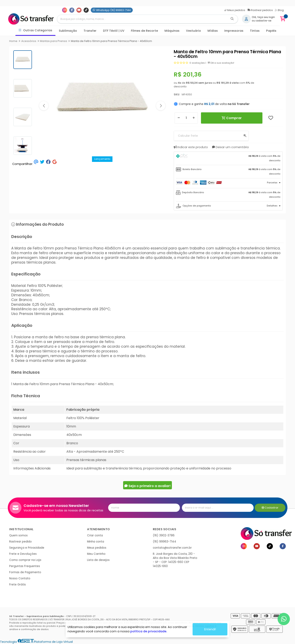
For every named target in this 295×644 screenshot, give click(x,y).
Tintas (255, 31)
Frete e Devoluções (23, 554)
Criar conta (95, 535)
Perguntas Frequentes (25, 566)
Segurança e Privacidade (27, 548)
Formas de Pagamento (25, 572)
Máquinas (172, 31)
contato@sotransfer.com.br (172, 548)
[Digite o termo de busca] (142, 19)
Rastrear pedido (20, 542)
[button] (44, 106)
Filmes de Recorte (144, 31)
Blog (279, 10)
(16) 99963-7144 (165, 542)
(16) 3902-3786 (164, 535)
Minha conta (96, 542)
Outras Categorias (36, 30)
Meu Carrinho (96, 554)
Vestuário (193, 31)
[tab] (228, 158)
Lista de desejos (98, 560)
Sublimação (68, 31)
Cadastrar (270, 508)
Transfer (90, 31)
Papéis (271, 31)
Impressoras (234, 31)
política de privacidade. (149, 631)
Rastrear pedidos (260, 10)
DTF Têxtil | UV (114, 31)
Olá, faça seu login (263, 17)
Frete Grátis (18, 585)
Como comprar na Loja (25, 560)
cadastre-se (263, 21)
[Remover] (179, 118)
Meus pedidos (235, 10)
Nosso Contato (20, 578)
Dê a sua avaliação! (221, 63)
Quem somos (18, 535)
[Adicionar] (194, 118)
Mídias (213, 31)
